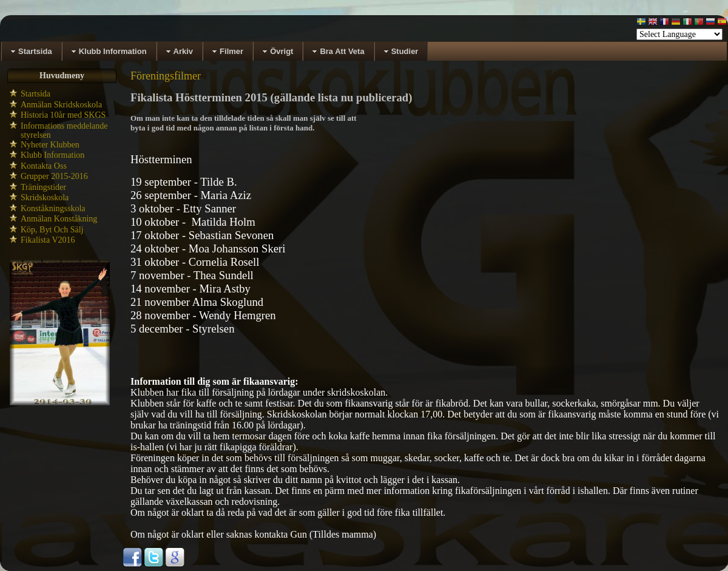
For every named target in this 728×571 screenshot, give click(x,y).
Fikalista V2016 (48, 240)
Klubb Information (52, 155)
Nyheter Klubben (50, 145)
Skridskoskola (45, 198)
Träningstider (43, 187)
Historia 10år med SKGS (63, 115)
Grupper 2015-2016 (54, 176)
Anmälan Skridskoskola (61, 105)
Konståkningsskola (53, 208)
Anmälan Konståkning (59, 219)
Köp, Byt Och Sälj (52, 230)
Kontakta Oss (44, 166)
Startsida (35, 94)
